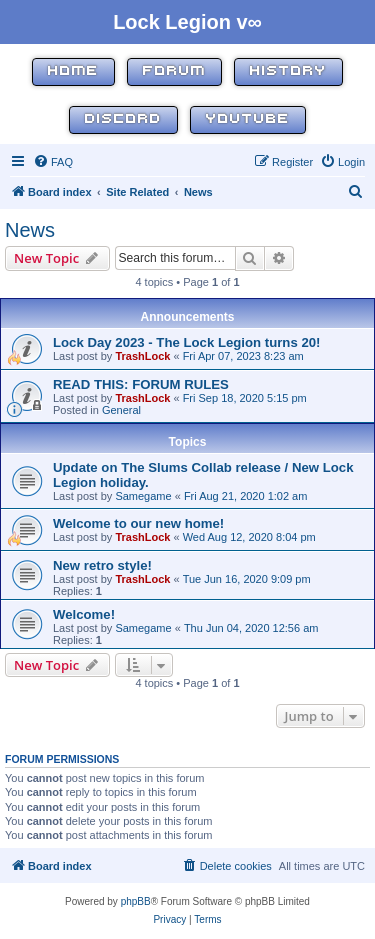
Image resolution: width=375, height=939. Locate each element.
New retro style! (102, 565)
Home (73, 71)
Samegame (143, 496)
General (121, 410)
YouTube (248, 119)
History (288, 71)
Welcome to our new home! (138, 523)
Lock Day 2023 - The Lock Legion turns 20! (187, 342)
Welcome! (84, 614)
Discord (123, 119)
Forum (174, 71)
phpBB (136, 901)
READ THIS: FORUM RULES (141, 384)
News (30, 230)
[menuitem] (53, 162)
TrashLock (142, 356)
